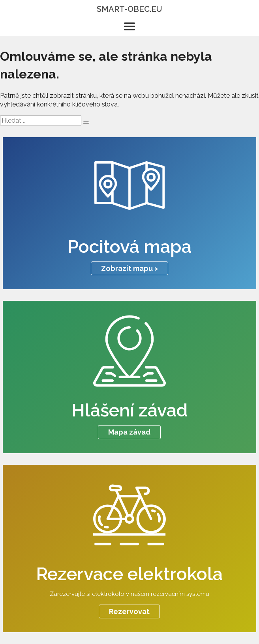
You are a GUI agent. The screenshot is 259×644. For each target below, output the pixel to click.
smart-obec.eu (129, 9)
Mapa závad (129, 432)
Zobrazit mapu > (129, 268)
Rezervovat (129, 611)
